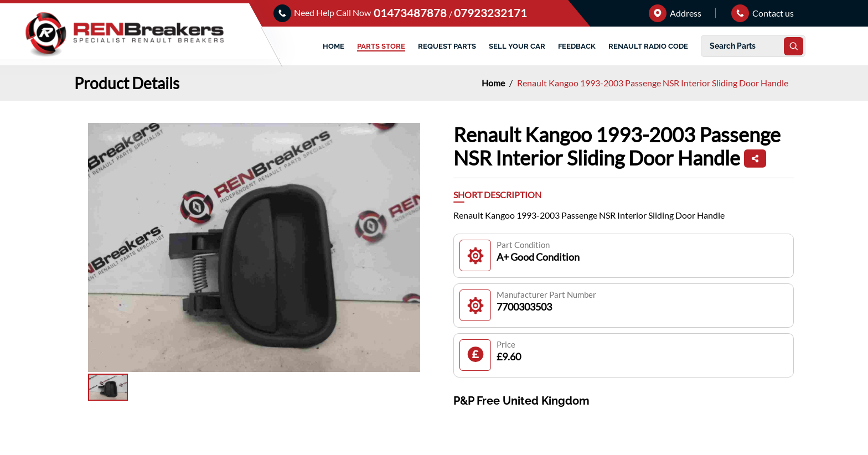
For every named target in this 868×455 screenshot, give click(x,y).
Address (675, 13)
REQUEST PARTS (447, 46)
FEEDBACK (577, 46)
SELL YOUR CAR (517, 46)
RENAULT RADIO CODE (648, 46)
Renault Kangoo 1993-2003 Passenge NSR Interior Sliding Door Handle (653, 83)
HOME (334, 46)
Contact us (763, 13)
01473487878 (411, 13)
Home (494, 83)
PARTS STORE (381, 46)
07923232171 (490, 13)
